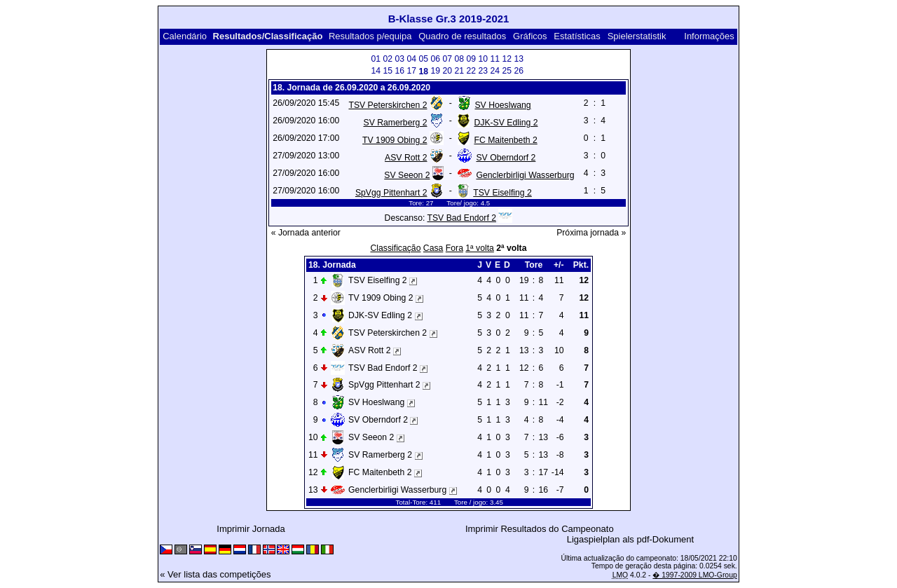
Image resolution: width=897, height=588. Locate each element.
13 (519, 59)
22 (471, 71)
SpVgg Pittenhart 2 (391, 193)
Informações (709, 36)
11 (495, 59)
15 (388, 71)
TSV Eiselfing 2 (502, 193)
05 (423, 59)
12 (507, 59)
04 (411, 59)
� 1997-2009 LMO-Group (694, 575)
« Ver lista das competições (215, 574)
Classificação (395, 248)
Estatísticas (577, 36)
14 (376, 71)
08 (459, 59)
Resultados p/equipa (370, 36)
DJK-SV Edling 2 (506, 123)
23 (483, 71)
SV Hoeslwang (502, 105)
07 (447, 59)
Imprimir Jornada (251, 529)
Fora (454, 248)
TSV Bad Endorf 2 (462, 218)
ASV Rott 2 (406, 158)
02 (388, 59)
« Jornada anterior (306, 233)
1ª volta (480, 248)
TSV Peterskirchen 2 (388, 105)
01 (376, 59)
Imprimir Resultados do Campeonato (540, 529)
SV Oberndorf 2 (506, 158)
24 (495, 71)
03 (399, 59)
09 (471, 59)
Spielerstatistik (638, 36)
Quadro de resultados (462, 36)
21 (459, 71)
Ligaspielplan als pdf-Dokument (630, 539)
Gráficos (530, 36)
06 (435, 59)
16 (399, 71)
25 (507, 71)
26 (519, 71)
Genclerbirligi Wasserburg (525, 175)
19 (435, 71)
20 (447, 71)
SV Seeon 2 (407, 175)
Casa (433, 248)
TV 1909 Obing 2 (395, 140)
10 (483, 59)
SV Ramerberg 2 (395, 123)
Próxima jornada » (591, 233)
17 (411, 71)
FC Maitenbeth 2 (505, 140)
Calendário (185, 36)
